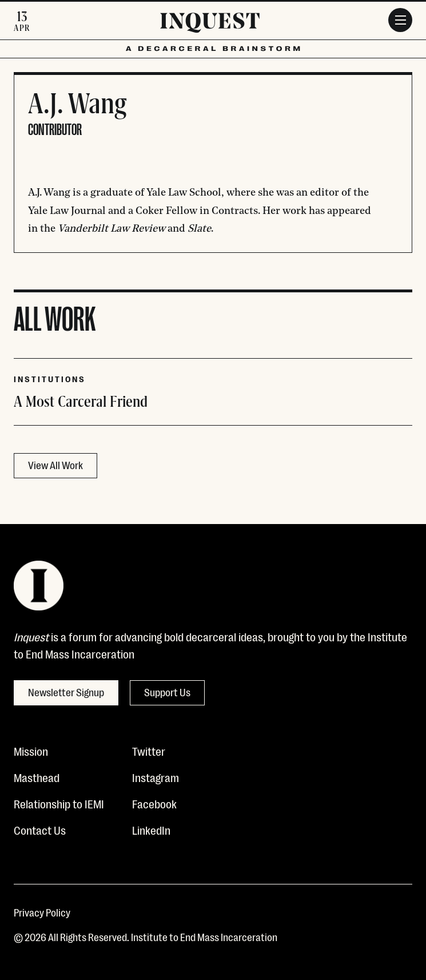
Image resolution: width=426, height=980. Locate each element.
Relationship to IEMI (59, 803)
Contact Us (40, 830)
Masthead (37, 777)
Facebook (154, 803)
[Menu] (400, 20)
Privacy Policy (42, 912)
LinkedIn (151, 830)
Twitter (149, 751)
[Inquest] (210, 25)
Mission (31, 751)
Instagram (156, 777)
